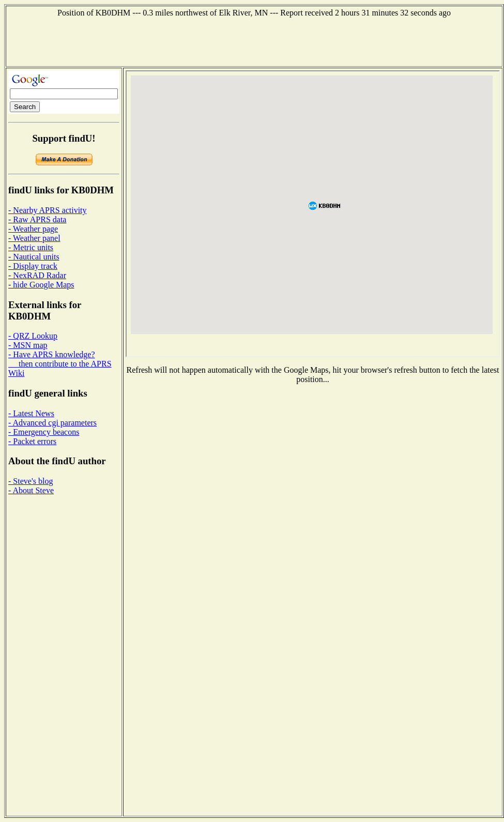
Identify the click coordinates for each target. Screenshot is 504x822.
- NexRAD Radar (37, 275)
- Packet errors (32, 441)
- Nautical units (34, 257)
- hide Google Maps (41, 285)
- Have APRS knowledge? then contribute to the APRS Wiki (60, 364)
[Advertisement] (254, 41)
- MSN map (28, 345)
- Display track (33, 266)
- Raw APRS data (37, 219)
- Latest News (31, 413)
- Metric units (31, 247)
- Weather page (33, 229)
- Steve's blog (30, 481)
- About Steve (31, 490)
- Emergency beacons (44, 432)
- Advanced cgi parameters (52, 423)
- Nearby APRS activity (48, 210)
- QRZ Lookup (33, 336)
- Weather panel (34, 238)
